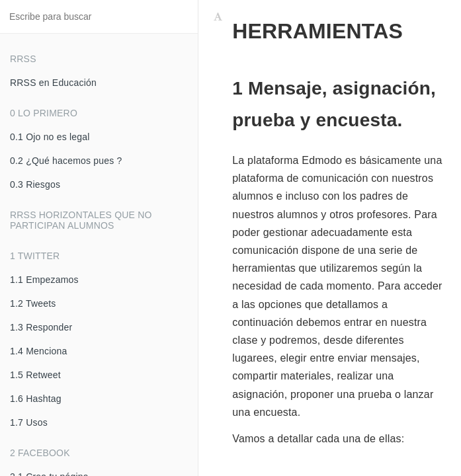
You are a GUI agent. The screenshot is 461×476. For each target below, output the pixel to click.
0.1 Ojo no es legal (50, 137)
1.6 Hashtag (36, 399)
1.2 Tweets (33, 303)
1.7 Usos (29, 422)
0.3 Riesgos (35, 184)
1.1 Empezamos (44, 280)
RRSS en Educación (53, 83)
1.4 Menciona (38, 351)
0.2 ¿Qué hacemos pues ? (66, 161)
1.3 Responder (41, 327)
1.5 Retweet (35, 375)
